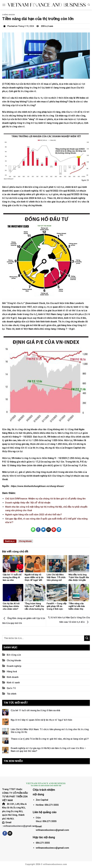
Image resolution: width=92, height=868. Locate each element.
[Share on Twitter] (43, 530)
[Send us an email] (10, 833)
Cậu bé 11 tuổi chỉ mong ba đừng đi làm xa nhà (35, 710)
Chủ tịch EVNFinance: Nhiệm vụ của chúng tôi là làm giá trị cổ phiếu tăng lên (45, 499)
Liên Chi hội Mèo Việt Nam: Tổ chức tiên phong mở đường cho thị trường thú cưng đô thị (50, 731)
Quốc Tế (11, 688)
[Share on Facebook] (38, 530)
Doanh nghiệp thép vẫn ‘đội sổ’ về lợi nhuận (28, 503)
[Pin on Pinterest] (54, 530)
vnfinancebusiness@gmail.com (20, 826)
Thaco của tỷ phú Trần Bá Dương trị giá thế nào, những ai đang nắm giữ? (50, 739)
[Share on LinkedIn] (59, 530)
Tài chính (12, 694)
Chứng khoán (8, 15)
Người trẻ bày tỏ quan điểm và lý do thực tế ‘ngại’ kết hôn (41, 720)
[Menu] (4, 5)
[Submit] (87, 638)
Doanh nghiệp (14, 666)
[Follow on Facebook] (5, 833)
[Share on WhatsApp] (33, 530)
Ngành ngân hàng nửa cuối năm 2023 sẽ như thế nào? (33, 515)
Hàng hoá (12, 671)
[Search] (89, 5)
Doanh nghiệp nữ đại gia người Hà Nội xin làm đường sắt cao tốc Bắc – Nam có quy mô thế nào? (48, 750)
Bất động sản (14, 655)
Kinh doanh (13, 677)
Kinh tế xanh (13, 683)
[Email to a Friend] (49, 530)
